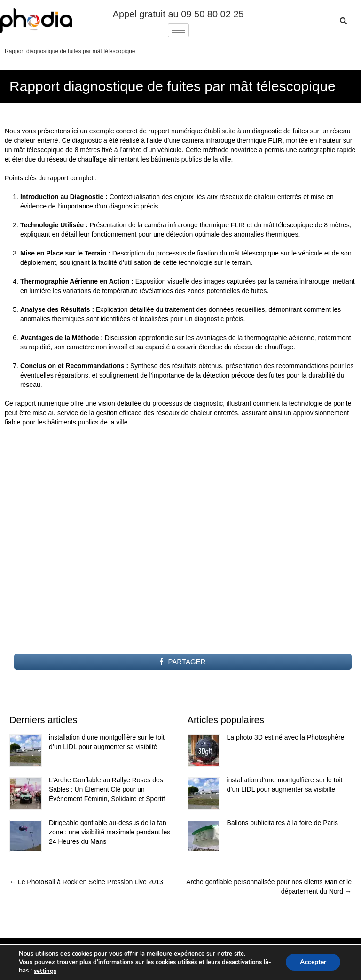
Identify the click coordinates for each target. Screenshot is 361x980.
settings (45, 971)
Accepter (313, 962)
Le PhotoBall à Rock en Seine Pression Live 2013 (86, 882)
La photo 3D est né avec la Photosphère (286, 737)
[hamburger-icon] (178, 30)
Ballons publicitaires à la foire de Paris (283, 823)
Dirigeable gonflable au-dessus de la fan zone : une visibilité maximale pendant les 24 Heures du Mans (110, 832)
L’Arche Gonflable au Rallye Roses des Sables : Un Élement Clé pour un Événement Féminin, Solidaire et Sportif (107, 789)
